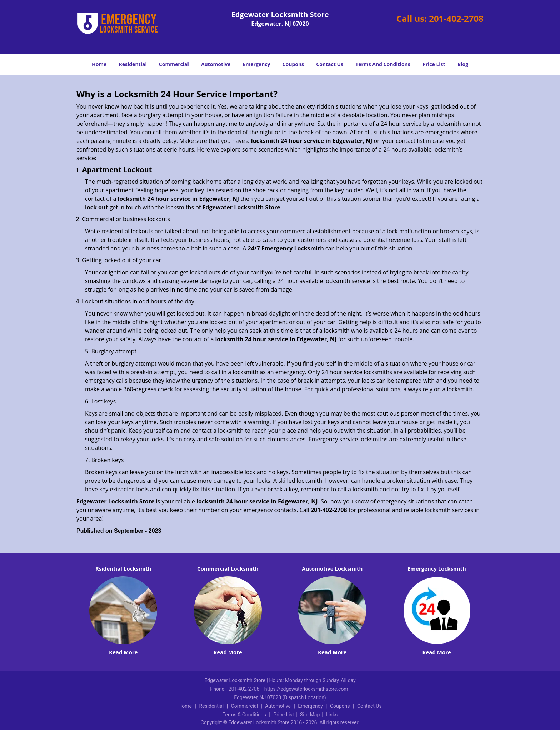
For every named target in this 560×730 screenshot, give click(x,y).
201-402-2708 (456, 18)
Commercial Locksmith (228, 568)
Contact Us (330, 64)
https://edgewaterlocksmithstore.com (306, 689)
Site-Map (310, 715)
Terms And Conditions (383, 64)
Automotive (216, 64)
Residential (133, 64)
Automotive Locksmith (332, 568)
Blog (463, 64)
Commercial (174, 64)
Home (99, 64)
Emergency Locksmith (437, 568)
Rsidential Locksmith (123, 568)
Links (332, 715)
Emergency (257, 64)
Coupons (293, 64)
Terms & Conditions (244, 715)
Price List (434, 64)
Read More (123, 652)
